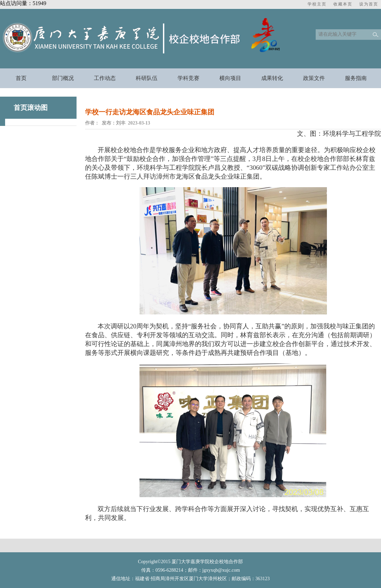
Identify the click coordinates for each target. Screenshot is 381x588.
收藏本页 (343, 4)
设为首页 (369, 4)
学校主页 (317, 4)
